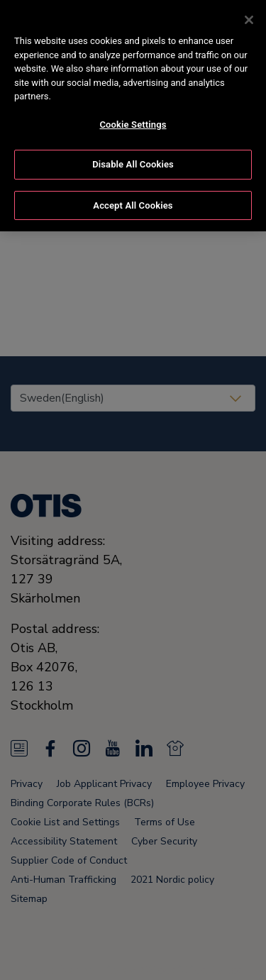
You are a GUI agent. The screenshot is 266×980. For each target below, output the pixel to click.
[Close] (249, 17)
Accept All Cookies (133, 203)
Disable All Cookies (133, 162)
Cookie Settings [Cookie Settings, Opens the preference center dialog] (133, 122)
